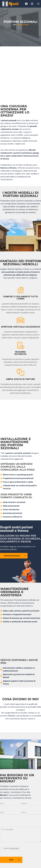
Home (14, 25)
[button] (38, 4)
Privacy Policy (14, 848)
